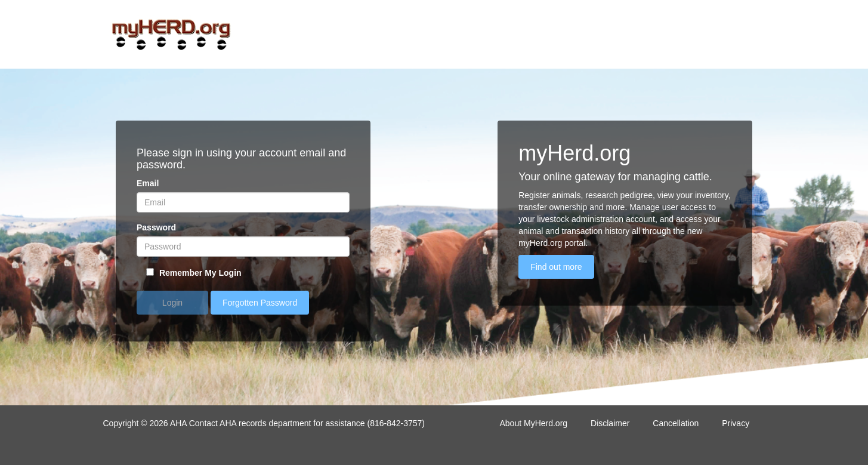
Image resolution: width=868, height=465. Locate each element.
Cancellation (676, 423)
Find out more (556, 267)
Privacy (736, 423)
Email (148, 183)
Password (156, 227)
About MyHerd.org (534, 423)
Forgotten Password (260, 303)
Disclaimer (610, 423)
